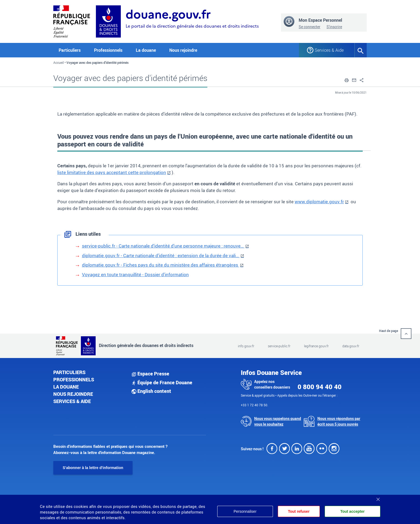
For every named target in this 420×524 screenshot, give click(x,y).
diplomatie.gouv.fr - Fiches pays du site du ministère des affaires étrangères (161, 265)
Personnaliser (245, 511)
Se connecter (310, 27)
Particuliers (69, 372)
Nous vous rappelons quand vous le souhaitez (278, 421)
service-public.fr (279, 346)
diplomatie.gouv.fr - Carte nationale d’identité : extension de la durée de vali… (161, 255)
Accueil (59, 62)
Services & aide (72, 401)
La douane (66, 387)
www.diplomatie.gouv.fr (319, 202)
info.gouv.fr (246, 346)
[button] (347, 80)
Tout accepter (352, 511)
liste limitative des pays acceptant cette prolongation (112, 172)
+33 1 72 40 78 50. (254, 405)
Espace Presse (150, 374)
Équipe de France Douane (162, 382)
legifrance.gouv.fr (316, 346)
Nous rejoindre (183, 50)
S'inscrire (334, 27)
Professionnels (74, 379)
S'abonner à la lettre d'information (93, 468)
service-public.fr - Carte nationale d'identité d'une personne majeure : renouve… (163, 246)
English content (151, 391)
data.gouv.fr (351, 346)
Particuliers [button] (70, 50)
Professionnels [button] (108, 50)
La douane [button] (146, 50)
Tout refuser (299, 511)
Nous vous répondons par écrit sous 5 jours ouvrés (339, 421)
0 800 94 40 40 (320, 387)
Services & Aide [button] (329, 50)
